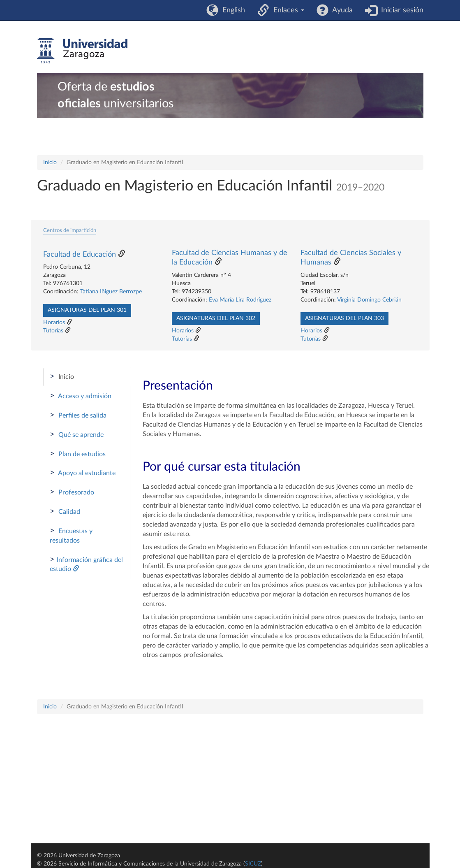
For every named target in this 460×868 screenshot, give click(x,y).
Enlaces (287, 10)
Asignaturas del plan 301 (87, 310)
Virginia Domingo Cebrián (369, 300)
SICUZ (253, 864)
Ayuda (341, 10)
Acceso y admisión (81, 396)
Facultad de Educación (80, 255)
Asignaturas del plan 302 (216, 318)
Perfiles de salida (78, 415)
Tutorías (53, 331)
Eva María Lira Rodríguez (240, 300)
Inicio (50, 162)
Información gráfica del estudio (86, 564)
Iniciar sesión (400, 10)
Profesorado (72, 492)
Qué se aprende (77, 434)
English (232, 10)
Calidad (65, 511)
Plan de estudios (78, 454)
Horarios (54, 323)
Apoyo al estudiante (83, 473)
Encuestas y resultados (71, 535)
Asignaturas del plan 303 (344, 318)
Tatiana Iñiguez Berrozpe (111, 292)
